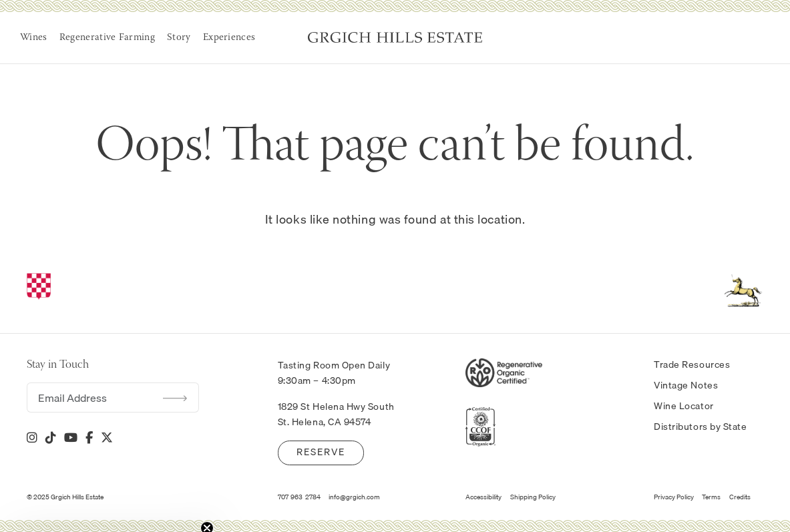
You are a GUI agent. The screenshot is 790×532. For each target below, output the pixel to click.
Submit (175, 398)
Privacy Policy (674, 497)
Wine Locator (684, 406)
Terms (711, 497)
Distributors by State (700, 427)
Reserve (321, 452)
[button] (108, 515)
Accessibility (483, 497)
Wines (34, 38)
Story (179, 38)
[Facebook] (89, 438)
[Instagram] (32, 438)
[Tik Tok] (51, 438)
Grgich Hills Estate (395, 37)
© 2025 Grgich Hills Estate (65, 497)
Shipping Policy (533, 497)
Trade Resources (692, 364)
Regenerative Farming (107, 38)
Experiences (229, 38)
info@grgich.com (354, 497)
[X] (107, 438)
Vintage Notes (686, 385)
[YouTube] (71, 438)
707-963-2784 (299, 497)
